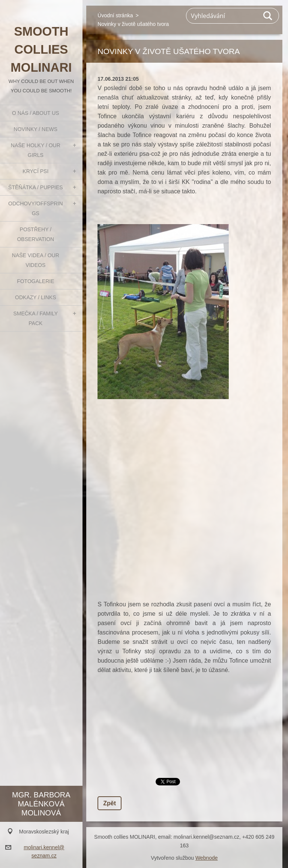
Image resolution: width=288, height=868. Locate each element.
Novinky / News (36, 129)
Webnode (207, 858)
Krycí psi (35, 171)
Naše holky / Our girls (36, 150)
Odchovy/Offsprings (35, 208)
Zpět (109, 803)
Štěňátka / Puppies (36, 187)
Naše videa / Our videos (36, 260)
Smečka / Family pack (35, 318)
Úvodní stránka (115, 15)
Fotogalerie (35, 281)
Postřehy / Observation (35, 234)
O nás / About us (36, 113)
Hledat (268, 16)
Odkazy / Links (35, 297)
